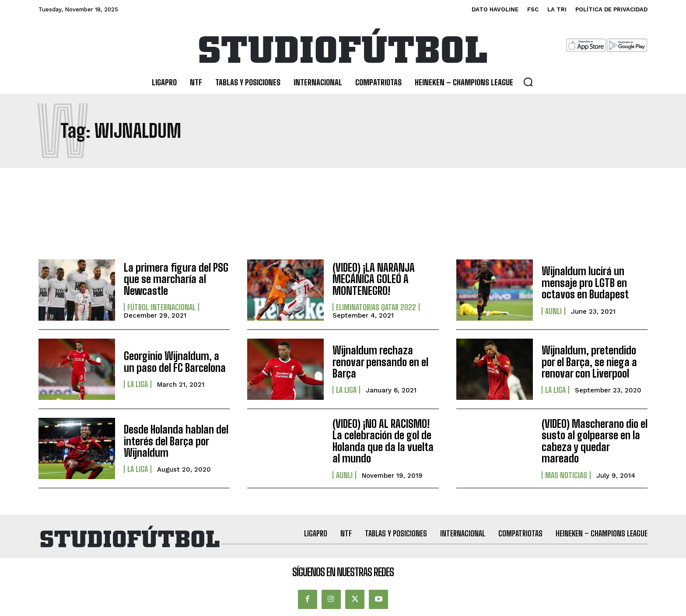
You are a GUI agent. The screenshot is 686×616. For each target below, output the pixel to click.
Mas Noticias (566, 475)
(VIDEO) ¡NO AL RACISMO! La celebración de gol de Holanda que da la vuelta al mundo (383, 441)
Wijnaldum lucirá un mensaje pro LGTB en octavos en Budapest (585, 283)
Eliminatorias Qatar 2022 (376, 307)
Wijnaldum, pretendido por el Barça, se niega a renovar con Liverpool (589, 362)
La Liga (138, 384)
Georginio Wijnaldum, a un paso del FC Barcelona (175, 362)
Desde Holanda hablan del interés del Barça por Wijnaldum (176, 441)
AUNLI (553, 311)
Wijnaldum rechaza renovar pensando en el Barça (380, 362)
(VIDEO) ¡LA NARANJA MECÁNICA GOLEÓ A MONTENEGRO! (374, 279)
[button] (528, 82)
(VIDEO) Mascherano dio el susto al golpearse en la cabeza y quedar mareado (595, 441)
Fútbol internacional (161, 307)
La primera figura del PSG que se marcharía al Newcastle (176, 279)
